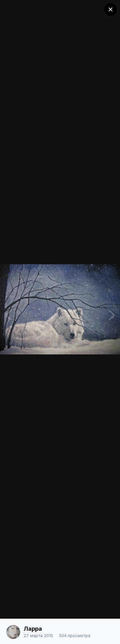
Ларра (33, 629)
